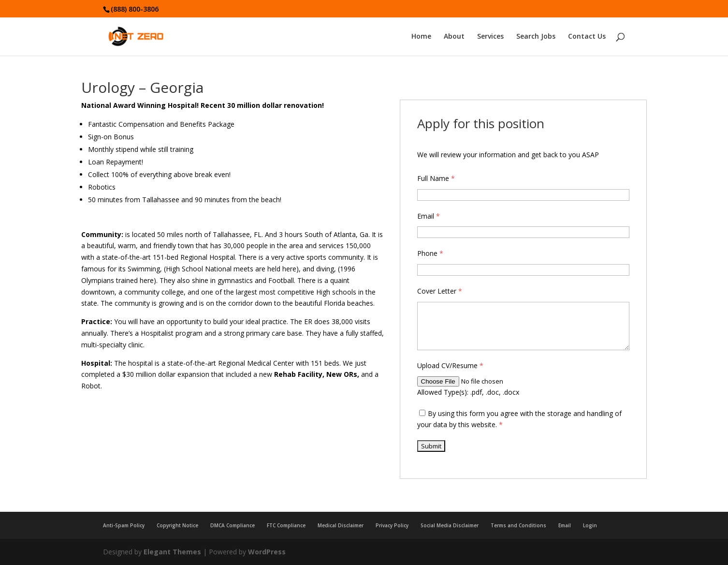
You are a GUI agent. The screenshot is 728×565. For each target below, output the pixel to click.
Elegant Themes (172, 552)
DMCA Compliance (233, 525)
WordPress (267, 552)
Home (421, 37)
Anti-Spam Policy (124, 525)
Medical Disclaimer (341, 525)
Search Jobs (536, 37)
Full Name (436, 178)
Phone (430, 253)
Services (490, 37)
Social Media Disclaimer (450, 525)
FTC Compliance (286, 525)
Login (590, 525)
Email (429, 216)
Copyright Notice (177, 525)
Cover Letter (440, 291)
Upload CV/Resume (450, 365)
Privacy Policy (392, 525)
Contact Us (587, 37)
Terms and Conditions (518, 525)
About (454, 37)
